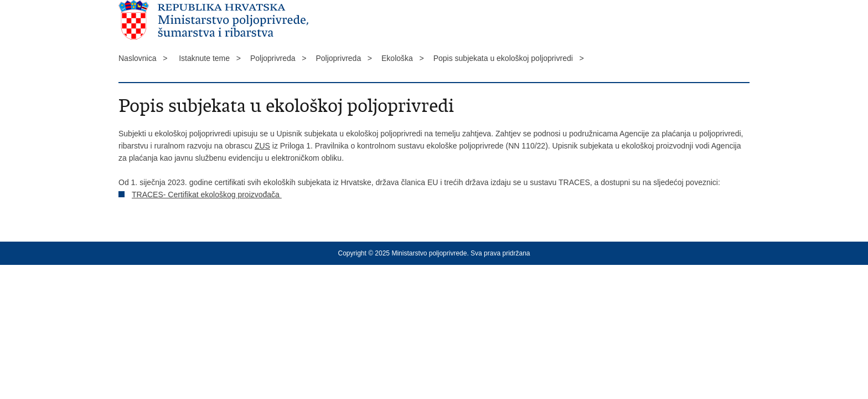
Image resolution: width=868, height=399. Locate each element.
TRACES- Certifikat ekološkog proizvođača (207, 195)
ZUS (262, 146)
